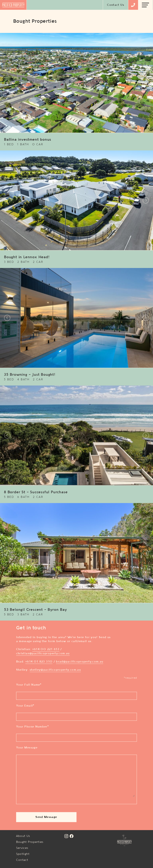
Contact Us (116, 5)
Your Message (27, 748)
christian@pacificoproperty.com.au (43, 653)
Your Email (25, 706)
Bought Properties (30, 842)
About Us (23, 836)
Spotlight (23, 854)
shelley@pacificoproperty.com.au (55, 670)
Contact (22, 860)
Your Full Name (29, 685)
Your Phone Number (33, 727)
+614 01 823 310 (39, 662)
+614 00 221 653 (46, 649)
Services (22, 848)
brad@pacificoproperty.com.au (80, 662)
